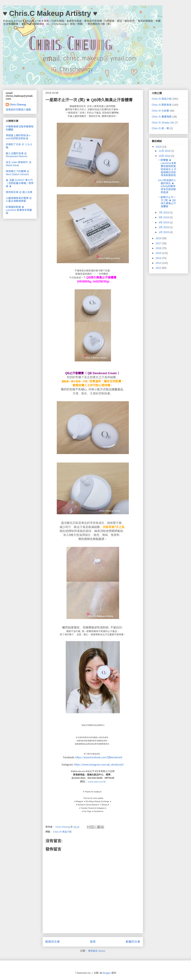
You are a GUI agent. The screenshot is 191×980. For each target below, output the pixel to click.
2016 (159, 248)
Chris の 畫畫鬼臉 (162, 117)
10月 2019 (165, 156)
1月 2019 (164, 232)
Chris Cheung (18, 105)
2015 (159, 253)
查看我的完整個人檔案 (18, 110)
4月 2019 (164, 222)
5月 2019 (164, 217)
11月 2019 (165, 151)
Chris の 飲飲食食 (162, 105)
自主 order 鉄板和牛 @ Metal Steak (19, 164)
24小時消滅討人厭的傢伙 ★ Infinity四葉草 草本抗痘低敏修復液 (167, 186)
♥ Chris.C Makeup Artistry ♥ (50, 13)
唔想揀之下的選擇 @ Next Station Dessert (17, 173)
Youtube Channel (88, 808)
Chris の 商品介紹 (62, 832)
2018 (159, 238)
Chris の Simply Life (163, 123)
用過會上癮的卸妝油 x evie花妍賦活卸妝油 (18, 137)
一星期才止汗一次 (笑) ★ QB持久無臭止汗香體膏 (167, 202)
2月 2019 (164, 227)
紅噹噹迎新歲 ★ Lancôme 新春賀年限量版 (19, 210)
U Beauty (104, 805)
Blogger (107, 973)
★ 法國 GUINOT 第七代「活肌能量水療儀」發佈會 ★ (20, 183)
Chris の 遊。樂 (160, 128)
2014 (159, 258)
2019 (159, 147)
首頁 (93, 942)
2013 (159, 263)
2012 (159, 268)
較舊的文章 (133, 942)
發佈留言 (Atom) (97, 951)
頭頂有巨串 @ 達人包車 (19, 192)
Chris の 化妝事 (160, 111)
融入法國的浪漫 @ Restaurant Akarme (17, 155)
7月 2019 (164, 213)
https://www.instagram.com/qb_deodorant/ (99, 765)
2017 (159, 243)
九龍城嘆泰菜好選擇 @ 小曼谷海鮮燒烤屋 (19, 200)
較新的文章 (53, 942)
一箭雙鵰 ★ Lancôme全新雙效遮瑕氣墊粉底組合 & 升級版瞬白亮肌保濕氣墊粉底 (167, 168)
